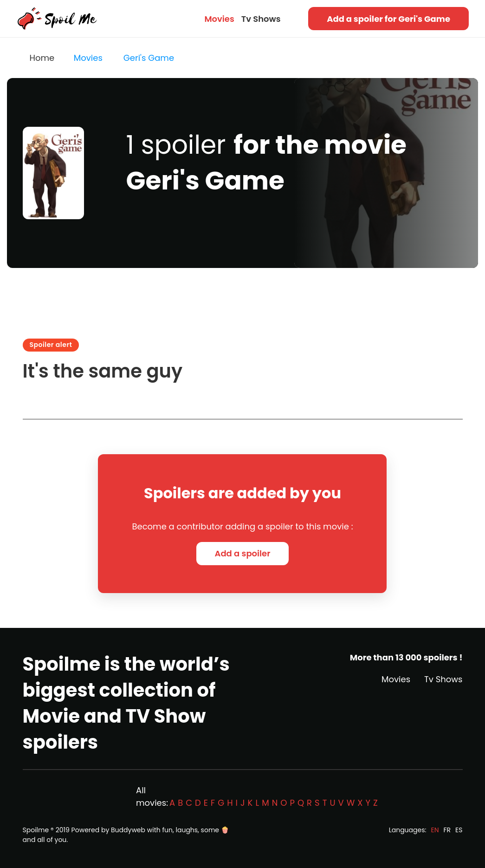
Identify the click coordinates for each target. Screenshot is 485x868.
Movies (219, 19)
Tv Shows (261, 19)
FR (447, 830)
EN (435, 830)
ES (459, 830)
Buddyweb (128, 830)
